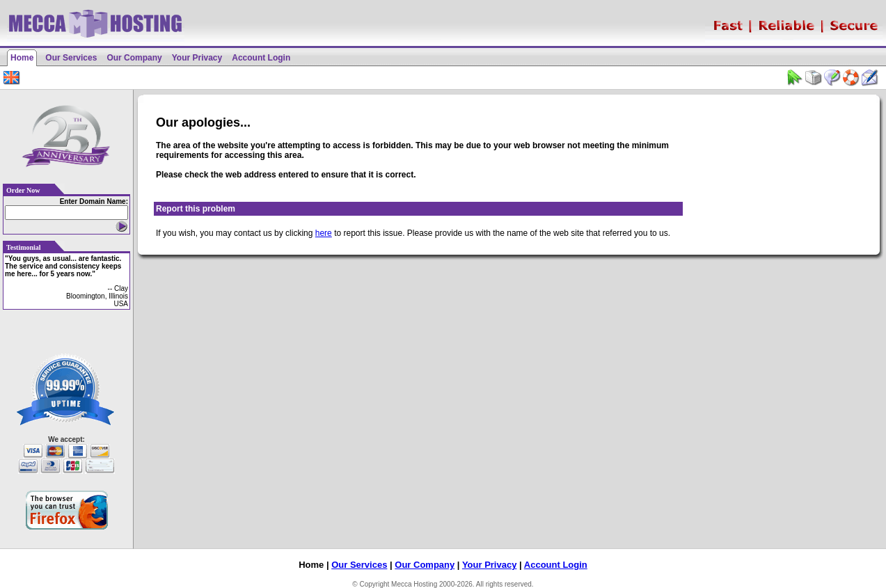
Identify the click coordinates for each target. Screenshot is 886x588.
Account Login (261, 58)
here (324, 233)
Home (22, 58)
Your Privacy (197, 58)
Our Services (71, 58)
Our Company (134, 58)
